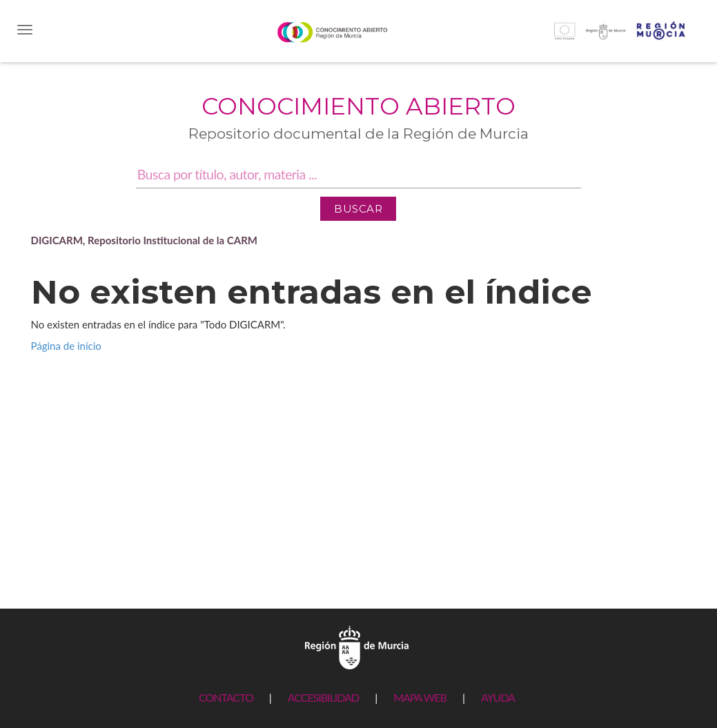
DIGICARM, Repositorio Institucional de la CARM (145, 240)
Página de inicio (66, 346)
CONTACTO (226, 697)
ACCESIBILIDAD (323, 697)
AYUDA (498, 697)
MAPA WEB (420, 697)
